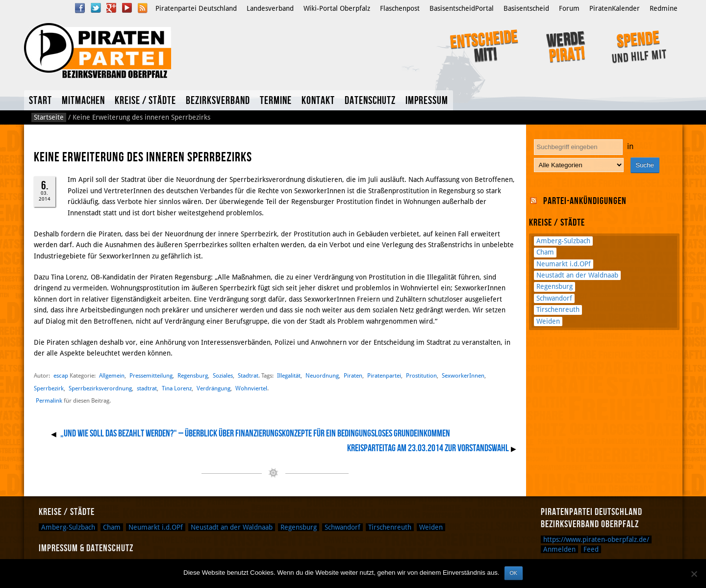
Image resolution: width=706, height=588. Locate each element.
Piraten (353, 375)
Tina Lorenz (177, 388)
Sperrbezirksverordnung (100, 388)
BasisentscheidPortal (462, 8)
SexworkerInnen (463, 375)
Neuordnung (322, 375)
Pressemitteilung (151, 375)
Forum (569, 8)
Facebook (80, 8)
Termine (276, 101)
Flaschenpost (400, 8)
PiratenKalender (615, 8)
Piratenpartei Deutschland (196, 8)
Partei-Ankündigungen (585, 201)
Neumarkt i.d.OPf (564, 264)
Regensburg (193, 375)
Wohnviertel (251, 388)
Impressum (427, 101)
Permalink (49, 401)
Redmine (664, 8)
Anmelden (559, 549)
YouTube (127, 8)
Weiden (548, 321)
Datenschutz (370, 101)
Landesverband (270, 8)
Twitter (96, 8)
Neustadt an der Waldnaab (577, 275)
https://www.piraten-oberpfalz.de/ (596, 539)
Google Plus (111, 8)
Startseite (49, 117)
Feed (591, 549)
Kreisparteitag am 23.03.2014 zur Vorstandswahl (428, 448)
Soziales (223, 375)
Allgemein (112, 375)
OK (514, 573)
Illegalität (289, 375)
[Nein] (694, 574)
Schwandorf (554, 298)
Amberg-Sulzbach (563, 241)
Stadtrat (248, 375)
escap (61, 375)
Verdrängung (214, 388)
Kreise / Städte (145, 101)
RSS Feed (143, 8)
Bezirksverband (218, 101)
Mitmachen (83, 101)
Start (40, 101)
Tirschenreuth (558, 309)
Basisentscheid (526, 8)
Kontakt (318, 101)
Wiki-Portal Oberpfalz (337, 8)
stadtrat (147, 388)
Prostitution (421, 375)
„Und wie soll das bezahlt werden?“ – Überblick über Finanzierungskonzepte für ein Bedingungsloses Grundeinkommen (255, 434)
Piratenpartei (384, 375)
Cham (545, 252)
